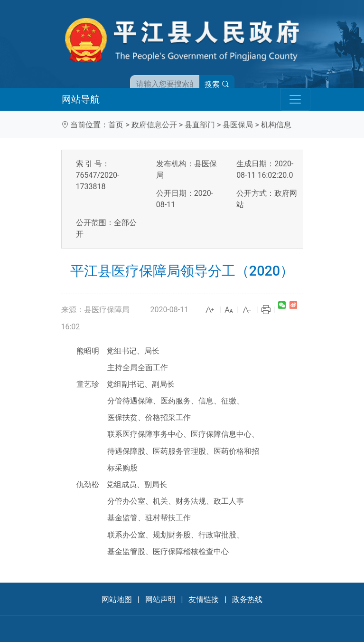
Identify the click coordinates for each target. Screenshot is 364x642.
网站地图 (117, 599)
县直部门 (200, 125)
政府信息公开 (154, 125)
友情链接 (204, 599)
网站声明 (160, 599)
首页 (116, 125)
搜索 (217, 84)
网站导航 (81, 99)
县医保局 (238, 125)
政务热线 (247, 599)
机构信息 (276, 125)
